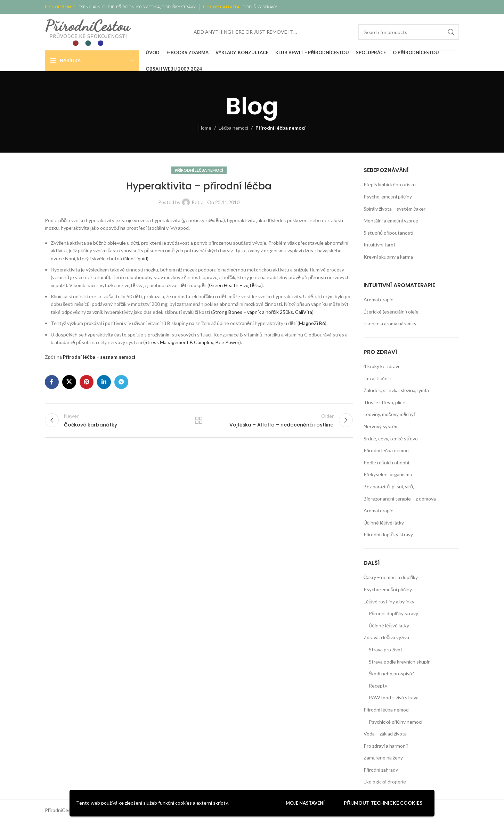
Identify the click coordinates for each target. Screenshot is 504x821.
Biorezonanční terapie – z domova (400, 499)
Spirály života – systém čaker (395, 209)
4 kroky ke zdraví (381, 366)
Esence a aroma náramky (390, 323)
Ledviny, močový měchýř (389, 414)
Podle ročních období (386, 462)
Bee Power (227, 342)
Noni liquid (136, 258)
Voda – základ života (385, 734)
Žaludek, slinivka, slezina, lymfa (396, 390)
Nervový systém (381, 426)
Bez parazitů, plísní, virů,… (391, 486)
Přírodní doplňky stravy (388, 534)
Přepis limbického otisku (390, 184)
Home (205, 128)
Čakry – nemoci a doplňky (391, 577)
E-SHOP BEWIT (61, 7)
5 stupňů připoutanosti (388, 233)
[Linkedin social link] (104, 382)
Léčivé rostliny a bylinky (389, 601)
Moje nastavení (305, 803)
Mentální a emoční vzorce (391, 221)
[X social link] (69, 382)
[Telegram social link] (121, 382)
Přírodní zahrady (381, 770)
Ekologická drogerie (385, 782)
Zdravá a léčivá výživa (386, 637)
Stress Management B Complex (179, 342)
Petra (198, 202)
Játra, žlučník (377, 378)
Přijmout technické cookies (383, 803)
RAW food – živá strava (394, 697)
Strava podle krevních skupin (400, 662)
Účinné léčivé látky (384, 523)
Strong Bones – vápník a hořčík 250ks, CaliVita (262, 312)
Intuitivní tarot (380, 245)
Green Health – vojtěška (235, 285)
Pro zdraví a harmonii (386, 746)
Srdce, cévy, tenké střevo (391, 438)
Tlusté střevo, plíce (385, 402)
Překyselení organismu (388, 474)
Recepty (378, 686)
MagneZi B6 (312, 323)
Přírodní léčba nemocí (281, 128)
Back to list (199, 420)
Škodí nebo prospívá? (391, 673)
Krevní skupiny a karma (388, 257)
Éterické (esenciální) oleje (391, 312)
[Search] (409, 32)
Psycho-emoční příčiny (388, 197)
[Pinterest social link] (87, 382)
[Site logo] (88, 31)
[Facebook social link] (52, 382)
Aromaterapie (379, 299)
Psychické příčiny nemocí (396, 722)
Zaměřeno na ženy (383, 758)
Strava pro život (386, 649)
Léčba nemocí (233, 128)
